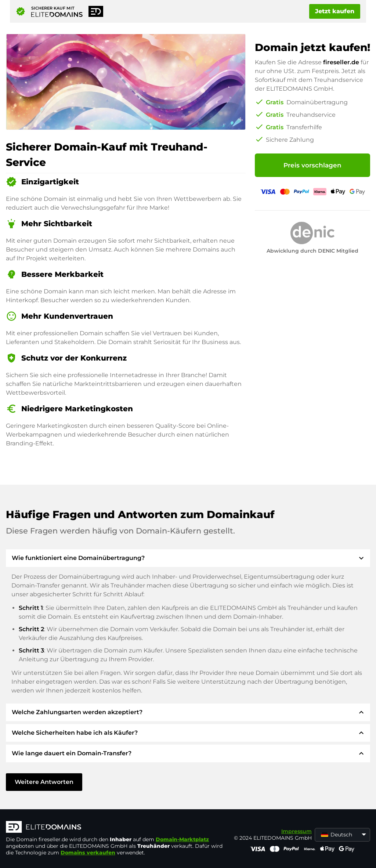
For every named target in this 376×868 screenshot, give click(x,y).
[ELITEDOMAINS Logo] (116, 828)
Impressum (297, 831)
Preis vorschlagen (312, 165)
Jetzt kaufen (335, 11)
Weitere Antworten (44, 782)
